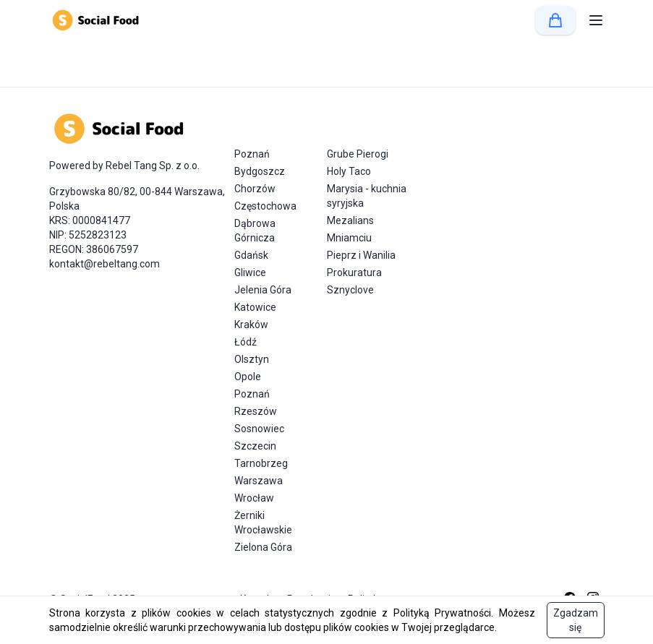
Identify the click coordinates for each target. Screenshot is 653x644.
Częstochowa (265, 206)
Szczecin (255, 446)
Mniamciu (349, 238)
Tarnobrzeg (261, 463)
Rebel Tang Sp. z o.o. (153, 166)
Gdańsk (251, 255)
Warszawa (259, 481)
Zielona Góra (263, 547)
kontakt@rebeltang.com (104, 264)
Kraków (251, 325)
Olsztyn (252, 359)
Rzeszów (256, 411)
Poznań (252, 154)
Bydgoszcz (260, 171)
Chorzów (255, 189)
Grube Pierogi (358, 154)
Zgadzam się (576, 620)
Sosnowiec (259, 429)
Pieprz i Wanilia (361, 255)
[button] (596, 20)
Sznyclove (350, 290)
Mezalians (350, 220)
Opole (248, 377)
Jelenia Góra (263, 290)
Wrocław (254, 498)
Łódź (246, 342)
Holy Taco (349, 171)
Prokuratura (354, 272)
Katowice (255, 307)
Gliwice (250, 272)
